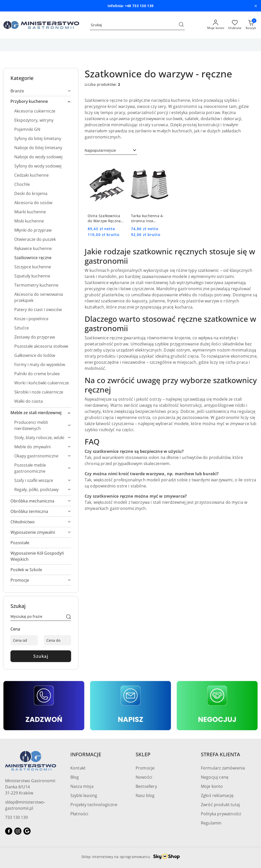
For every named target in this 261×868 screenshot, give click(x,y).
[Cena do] (57, 640)
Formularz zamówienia (223, 768)
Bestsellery (146, 786)
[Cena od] (24, 640)
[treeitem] (41, 91)
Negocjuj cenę (215, 777)
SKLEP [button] (143, 754)
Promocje (145, 768)
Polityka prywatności (221, 814)
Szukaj (41, 656)
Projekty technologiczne (94, 805)
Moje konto (212, 786)
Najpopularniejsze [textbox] (100, 150)
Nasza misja (82, 786)
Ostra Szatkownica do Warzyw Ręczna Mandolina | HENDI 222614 (105, 218)
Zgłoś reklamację (217, 795)
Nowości (144, 777)
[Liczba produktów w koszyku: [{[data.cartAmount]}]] (251, 25)
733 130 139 (16, 817)
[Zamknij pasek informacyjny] (256, 6)
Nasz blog (145, 795)
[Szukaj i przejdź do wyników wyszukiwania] (181, 25)
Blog (75, 777)
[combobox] (111, 150)
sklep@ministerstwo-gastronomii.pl (25, 805)
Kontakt (78, 768)
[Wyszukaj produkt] (137, 25)
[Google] (27, 831)
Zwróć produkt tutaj (220, 805)
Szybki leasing (84, 795)
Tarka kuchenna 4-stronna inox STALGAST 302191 (147, 218)
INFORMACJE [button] (86, 754)
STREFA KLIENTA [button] (220, 754)
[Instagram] (18, 831)
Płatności (79, 814)
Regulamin (211, 823)
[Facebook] (9, 831)
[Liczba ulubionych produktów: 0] (235, 25)
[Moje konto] (216, 25)
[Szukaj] (69, 617)
